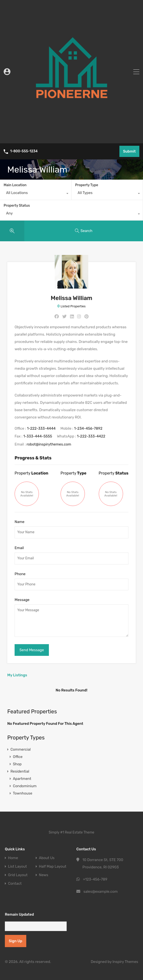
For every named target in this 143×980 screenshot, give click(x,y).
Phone (20, 574)
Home (13, 858)
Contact (15, 884)
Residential (20, 771)
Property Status (17, 206)
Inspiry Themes (125, 962)
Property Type (87, 185)
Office (18, 757)
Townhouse (23, 793)
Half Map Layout (53, 867)
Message (22, 600)
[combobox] (36, 194)
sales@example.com (101, 892)
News (44, 875)
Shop (17, 764)
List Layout (17, 867)
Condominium (25, 786)
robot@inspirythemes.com (49, 444)
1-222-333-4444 (41, 428)
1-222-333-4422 (91, 436)
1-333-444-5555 (38, 436)
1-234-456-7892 (88, 428)
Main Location (15, 185)
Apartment (22, 779)
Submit (129, 151)
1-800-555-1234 (24, 151)
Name (19, 522)
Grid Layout (18, 875)
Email (19, 548)
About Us (47, 858)
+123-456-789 (95, 879)
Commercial (21, 749)
